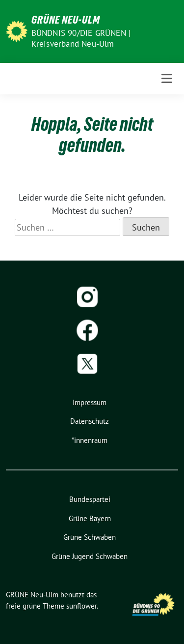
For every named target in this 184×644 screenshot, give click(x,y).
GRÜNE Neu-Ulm (66, 20)
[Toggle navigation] (167, 79)
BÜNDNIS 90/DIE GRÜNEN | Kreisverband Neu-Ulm (81, 38)
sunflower (81, 606)
